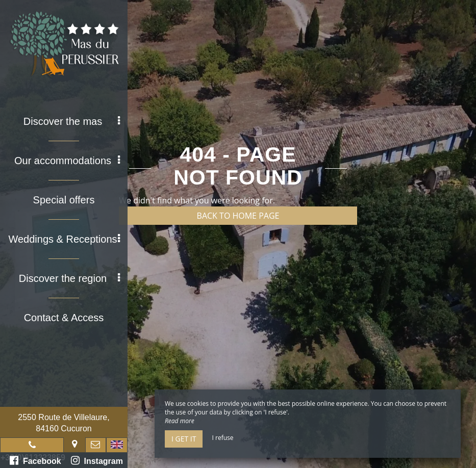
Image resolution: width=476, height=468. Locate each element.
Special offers (64, 200)
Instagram (97, 460)
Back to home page (238, 216)
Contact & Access (64, 318)
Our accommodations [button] (67, 161)
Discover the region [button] (69, 278)
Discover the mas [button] (72, 121)
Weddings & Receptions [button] (64, 239)
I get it (184, 439)
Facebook (35, 460)
